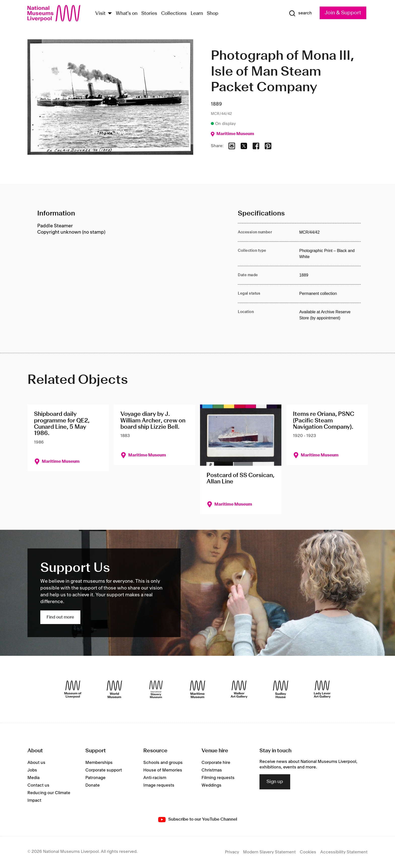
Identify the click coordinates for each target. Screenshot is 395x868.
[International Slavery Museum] (156, 689)
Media (34, 778)
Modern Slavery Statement (269, 852)
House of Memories (163, 770)
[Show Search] (300, 13)
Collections (174, 14)
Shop (213, 14)
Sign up (275, 782)
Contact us (38, 785)
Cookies (308, 852)
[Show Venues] (110, 14)
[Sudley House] (281, 689)
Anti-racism (155, 778)
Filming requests (218, 778)
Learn (197, 14)
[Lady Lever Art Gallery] (322, 689)
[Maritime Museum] (197, 689)
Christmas (212, 770)
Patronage (95, 778)
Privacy (232, 852)
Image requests (159, 785)
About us (36, 763)
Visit (100, 14)
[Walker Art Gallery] (239, 689)
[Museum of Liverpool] (73, 689)
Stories (149, 14)
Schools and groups (163, 763)
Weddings (211, 785)
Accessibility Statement (344, 852)
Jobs (32, 770)
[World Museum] (114, 689)
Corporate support (104, 770)
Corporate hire (216, 763)
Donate (93, 785)
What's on (127, 14)
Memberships (99, 763)
